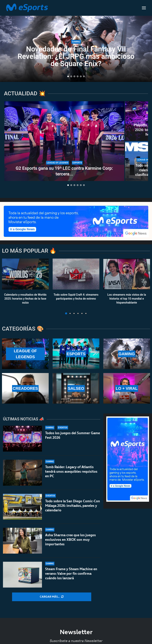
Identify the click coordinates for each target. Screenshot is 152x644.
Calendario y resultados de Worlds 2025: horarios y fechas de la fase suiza (25, 299)
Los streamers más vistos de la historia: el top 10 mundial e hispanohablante (127, 299)
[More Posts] (52, 597)
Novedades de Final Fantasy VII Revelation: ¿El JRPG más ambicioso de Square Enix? (76, 56)
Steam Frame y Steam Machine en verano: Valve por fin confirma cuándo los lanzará (71, 574)
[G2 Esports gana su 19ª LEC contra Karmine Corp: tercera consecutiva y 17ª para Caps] (64, 141)
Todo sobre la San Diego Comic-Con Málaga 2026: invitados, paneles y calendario (73, 506)
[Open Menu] (144, 8)
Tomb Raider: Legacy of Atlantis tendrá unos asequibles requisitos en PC (71, 472)
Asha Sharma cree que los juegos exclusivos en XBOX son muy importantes (70, 540)
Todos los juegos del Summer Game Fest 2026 (73, 435)
